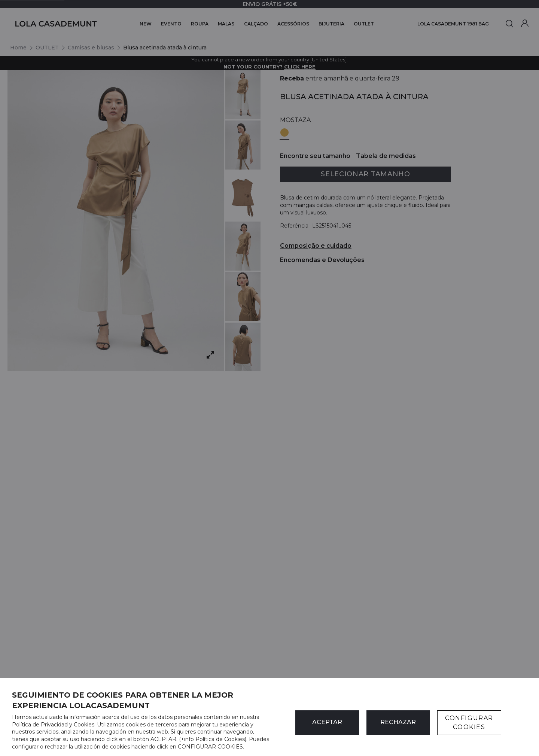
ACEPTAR (327, 722)
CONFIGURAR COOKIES (469, 723)
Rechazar (398, 722)
